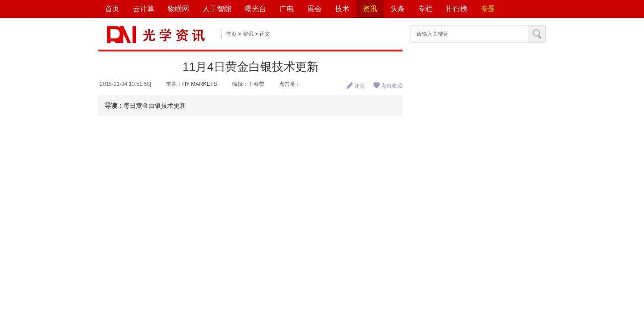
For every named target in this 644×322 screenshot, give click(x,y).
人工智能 (217, 9)
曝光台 (255, 9)
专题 (488, 9)
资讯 (370, 9)
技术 (342, 9)
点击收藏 (388, 86)
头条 (398, 9)
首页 (112, 9)
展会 (314, 9)
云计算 (144, 9)
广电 (287, 9)
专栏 (425, 9)
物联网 (178, 9)
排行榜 (457, 9)
